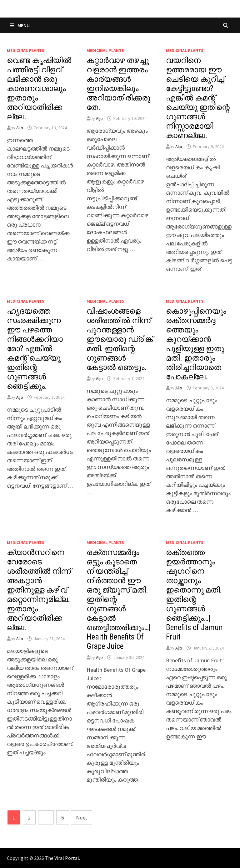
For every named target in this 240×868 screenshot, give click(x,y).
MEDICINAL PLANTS (26, 50)
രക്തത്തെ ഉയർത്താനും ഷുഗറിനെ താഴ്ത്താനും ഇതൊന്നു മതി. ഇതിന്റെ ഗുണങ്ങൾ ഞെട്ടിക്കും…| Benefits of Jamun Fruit (194, 595)
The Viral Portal (62, 858)
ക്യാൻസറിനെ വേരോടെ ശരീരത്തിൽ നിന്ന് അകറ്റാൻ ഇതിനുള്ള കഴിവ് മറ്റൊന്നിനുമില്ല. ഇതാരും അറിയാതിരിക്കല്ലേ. (39, 590)
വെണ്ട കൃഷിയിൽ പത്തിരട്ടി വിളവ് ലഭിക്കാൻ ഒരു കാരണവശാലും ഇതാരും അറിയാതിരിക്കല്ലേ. (39, 88)
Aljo (20, 128)
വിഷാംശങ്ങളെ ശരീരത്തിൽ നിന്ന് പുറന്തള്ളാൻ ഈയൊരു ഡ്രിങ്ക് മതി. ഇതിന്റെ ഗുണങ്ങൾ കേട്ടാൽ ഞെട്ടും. (120, 339)
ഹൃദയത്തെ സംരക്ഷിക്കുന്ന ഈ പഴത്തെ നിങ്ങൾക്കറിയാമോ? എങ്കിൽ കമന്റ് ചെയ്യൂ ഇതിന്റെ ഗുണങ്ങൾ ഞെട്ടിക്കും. (35, 349)
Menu (20, 25)
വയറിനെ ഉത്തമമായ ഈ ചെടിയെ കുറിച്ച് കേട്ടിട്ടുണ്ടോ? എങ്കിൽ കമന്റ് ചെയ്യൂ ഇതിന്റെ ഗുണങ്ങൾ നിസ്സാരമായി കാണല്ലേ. (198, 98)
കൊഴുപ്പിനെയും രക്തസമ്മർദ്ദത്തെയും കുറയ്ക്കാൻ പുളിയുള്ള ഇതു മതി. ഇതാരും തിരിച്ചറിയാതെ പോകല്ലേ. (196, 344)
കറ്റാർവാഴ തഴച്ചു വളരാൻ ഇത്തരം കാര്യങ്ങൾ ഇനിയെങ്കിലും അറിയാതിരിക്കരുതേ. (118, 84)
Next (82, 817)
